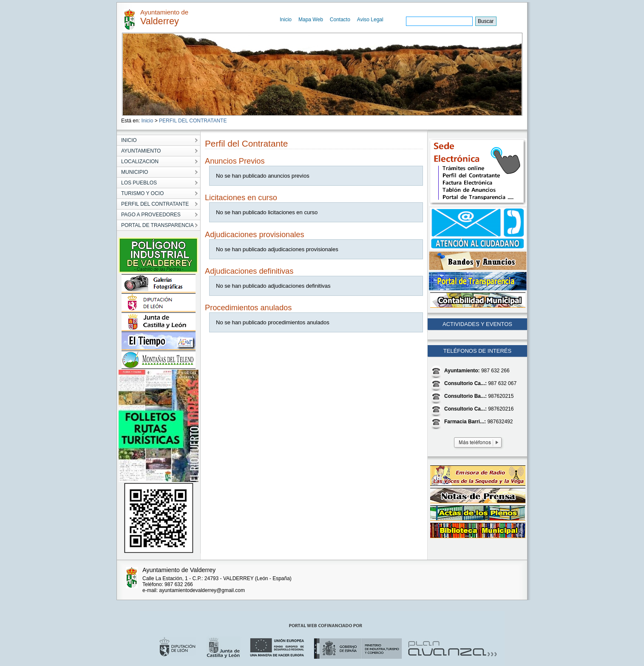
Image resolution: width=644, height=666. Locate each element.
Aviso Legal (370, 20)
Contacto (340, 20)
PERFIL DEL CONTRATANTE (193, 121)
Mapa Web (311, 20)
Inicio (286, 20)
